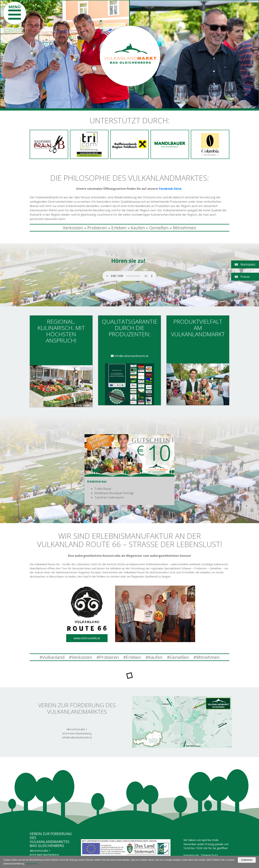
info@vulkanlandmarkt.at (130, 356)
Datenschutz (209, 855)
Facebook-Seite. (171, 189)
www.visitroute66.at (87, 638)
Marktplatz (245, 264)
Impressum (191, 855)
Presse (242, 277)
